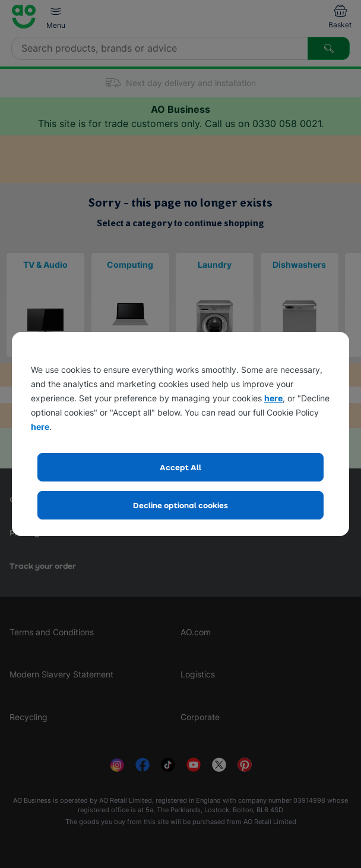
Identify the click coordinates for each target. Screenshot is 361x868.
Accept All (180, 467)
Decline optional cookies (180, 505)
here (273, 398)
